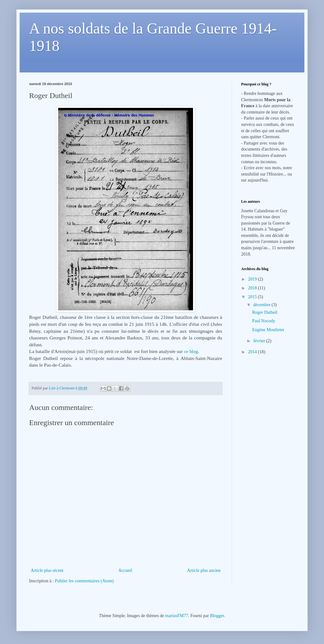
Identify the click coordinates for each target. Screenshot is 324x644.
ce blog (191, 351)
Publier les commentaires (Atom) (84, 581)
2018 (253, 288)
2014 (253, 352)
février (260, 341)
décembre (262, 305)
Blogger (217, 616)
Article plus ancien (204, 570)
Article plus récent (47, 570)
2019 (253, 279)
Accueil (125, 570)
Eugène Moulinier (268, 330)
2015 (253, 297)
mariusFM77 (177, 616)
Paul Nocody (264, 321)
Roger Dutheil (265, 312)
